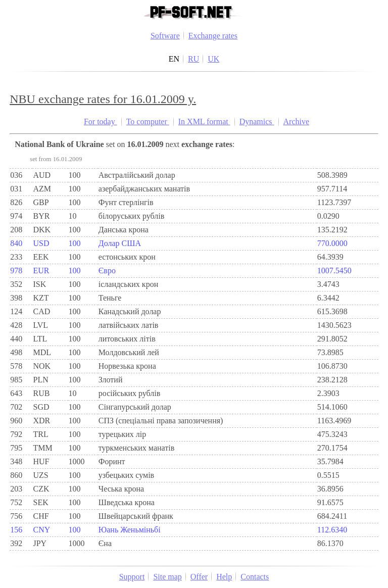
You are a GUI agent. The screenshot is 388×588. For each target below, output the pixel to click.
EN (174, 59)
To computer (148, 121)
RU (193, 59)
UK (213, 59)
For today (101, 121)
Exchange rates (213, 36)
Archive (297, 121)
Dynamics (257, 121)
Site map (167, 577)
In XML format (204, 121)
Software (165, 36)
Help (224, 577)
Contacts (255, 577)
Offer (199, 577)
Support (132, 577)
